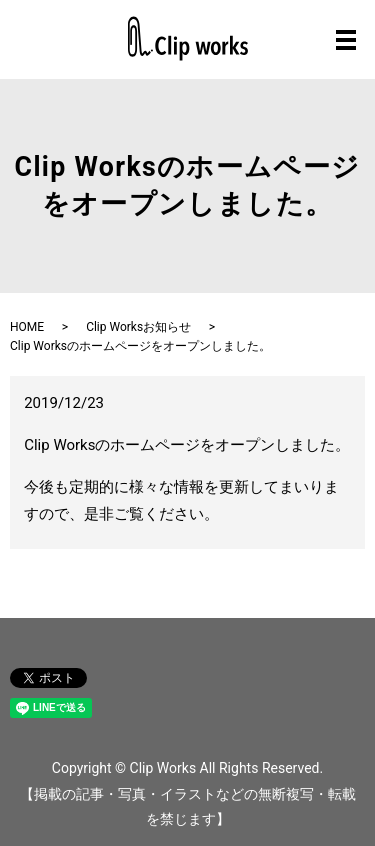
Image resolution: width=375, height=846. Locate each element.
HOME (27, 327)
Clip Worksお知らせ (138, 327)
